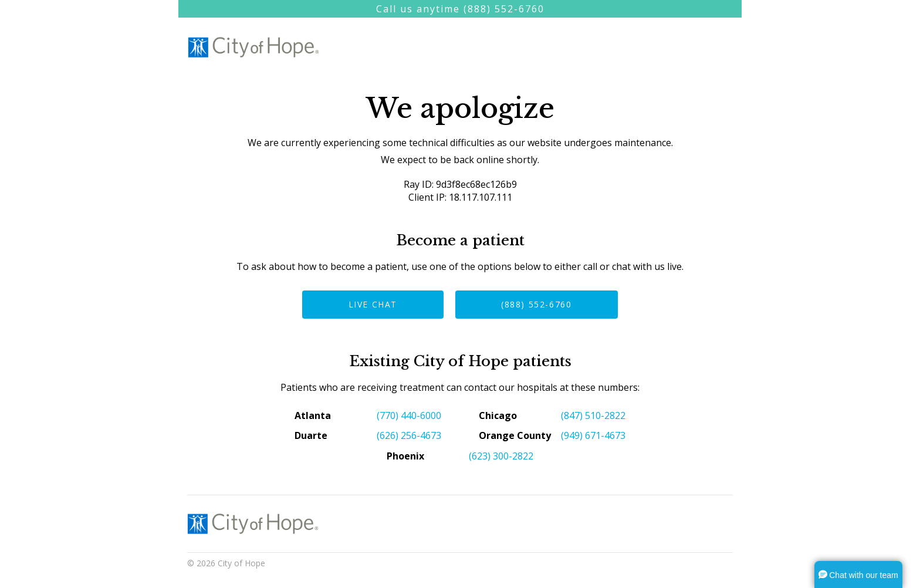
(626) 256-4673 (409, 435)
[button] (858, 575)
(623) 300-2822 (501, 456)
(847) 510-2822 (593, 415)
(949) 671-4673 (593, 435)
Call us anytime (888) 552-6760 (460, 9)
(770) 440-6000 (409, 415)
